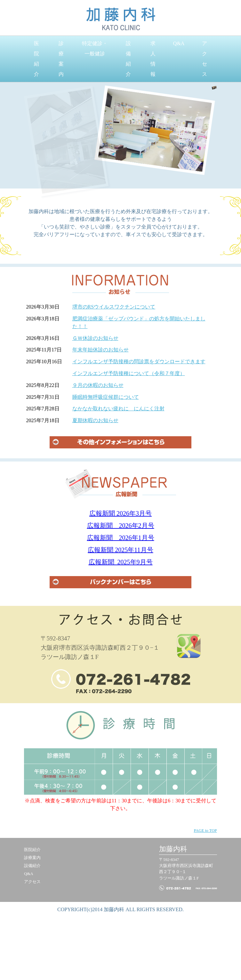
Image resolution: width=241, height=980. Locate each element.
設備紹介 (128, 59)
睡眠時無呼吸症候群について (106, 397)
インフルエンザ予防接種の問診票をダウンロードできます (139, 361)
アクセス (205, 59)
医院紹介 (36, 59)
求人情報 (153, 59)
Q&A (179, 43)
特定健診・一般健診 (95, 48)
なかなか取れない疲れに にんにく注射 (118, 409)
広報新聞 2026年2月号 (121, 526)
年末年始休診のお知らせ (100, 350)
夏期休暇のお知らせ (95, 420)
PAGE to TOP (205, 831)
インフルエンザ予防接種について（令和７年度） (129, 373)
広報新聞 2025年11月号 (120, 550)
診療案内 (61, 59)
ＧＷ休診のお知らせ (95, 338)
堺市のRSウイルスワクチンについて (114, 307)
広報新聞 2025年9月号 (121, 562)
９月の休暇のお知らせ (98, 385)
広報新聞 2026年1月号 (121, 538)
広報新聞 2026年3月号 (120, 513)
